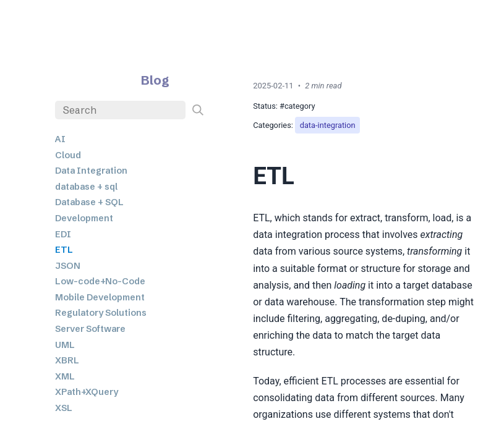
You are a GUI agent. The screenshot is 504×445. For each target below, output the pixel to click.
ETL (64, 250)
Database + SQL (89, 202)
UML (65, 345)
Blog (155, 80)
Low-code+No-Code (100, 281)
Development (84, 218)
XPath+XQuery (87, 392)
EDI (63, 234)
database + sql (86, 187)
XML (65, 376)
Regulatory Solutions (101, 313)
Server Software (90, 329)
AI (60, 139)
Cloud (68, 155)
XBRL (67, 360)
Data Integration (91, 171)
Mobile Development (100, 297)
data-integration (328, 125)
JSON (68, 266)
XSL (64, 408)
